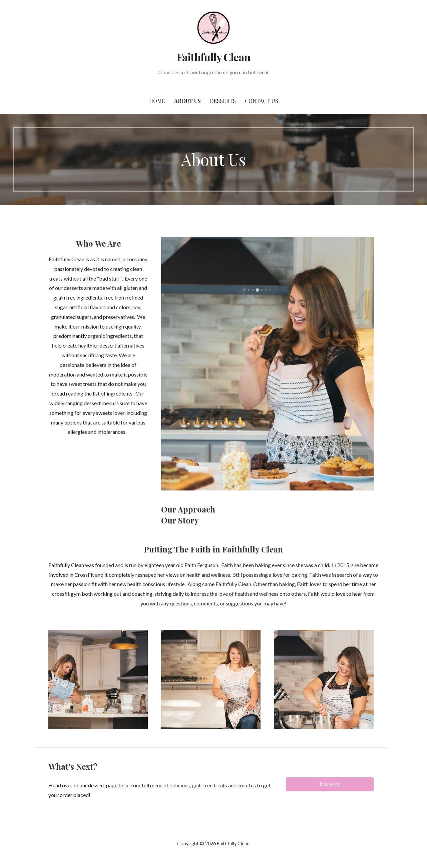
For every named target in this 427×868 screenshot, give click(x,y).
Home (157, 101)
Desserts (223, 101)
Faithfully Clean (213, 57)
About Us (187, 101)
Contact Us (262, 101)
